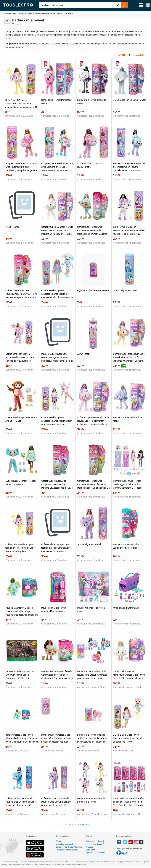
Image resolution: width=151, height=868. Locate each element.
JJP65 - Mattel (12, 227)
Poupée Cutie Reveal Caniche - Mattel (128, 419)
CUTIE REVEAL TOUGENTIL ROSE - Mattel (91, 165)
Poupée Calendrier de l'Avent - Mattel (92, 610)
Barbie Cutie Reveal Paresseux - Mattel (57, 102)
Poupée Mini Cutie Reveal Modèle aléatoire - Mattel (54, 610)
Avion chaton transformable (126, 608)
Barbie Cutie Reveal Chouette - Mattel (92, 102)
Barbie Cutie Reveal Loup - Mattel (129, 100)
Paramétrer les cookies (95, 853)
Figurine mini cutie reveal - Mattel (93, 290)
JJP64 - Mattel (84, 354)
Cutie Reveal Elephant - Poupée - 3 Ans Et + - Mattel (22, 483)
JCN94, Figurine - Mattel (125, 290)
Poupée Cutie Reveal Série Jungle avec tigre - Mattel (126, 546)
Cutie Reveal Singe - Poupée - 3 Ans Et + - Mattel (21, 419)
